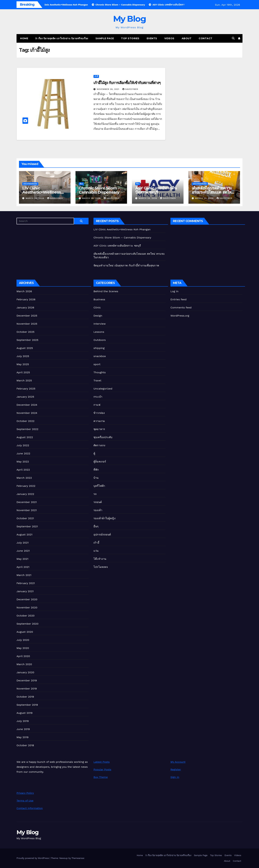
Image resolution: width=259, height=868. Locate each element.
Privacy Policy (25, 793)
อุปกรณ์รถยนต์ (102, 535)
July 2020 (23, 640)
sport (97, 364)
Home (24, 38)
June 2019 (23, 729)
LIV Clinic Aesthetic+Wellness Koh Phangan (41, 192)
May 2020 (23, 648)
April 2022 (23, 470)
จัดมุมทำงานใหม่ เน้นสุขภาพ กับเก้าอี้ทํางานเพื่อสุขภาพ (126, 265)
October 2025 (25, 332)
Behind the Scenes (106, 291)
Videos (169, 38)
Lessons (99, 332)
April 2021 (23, 567)
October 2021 (25, 518)
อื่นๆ (81, 184)
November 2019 (27, 689)
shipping (99, 348)
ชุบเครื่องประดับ (103, 437)
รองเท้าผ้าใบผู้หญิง (104, 518)
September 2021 (27, 526)
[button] (233, 38)
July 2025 (23, 356)
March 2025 (24, 380)
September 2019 (27, 705)
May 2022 (23, 462)
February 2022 (26, 486)
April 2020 (23, 656)
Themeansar (78, 858)
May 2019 (22, 737)
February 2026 (26, 299)
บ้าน (96, 478)
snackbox (100, 356)
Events (152, 38)
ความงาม (99, 421)
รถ (95, 494)
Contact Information (30, 808)
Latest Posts (102, 762)
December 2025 (27, 316)
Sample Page (105, 38)
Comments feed (181, 308)
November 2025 (27, 324)
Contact (206, 38)
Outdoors (100, 340)
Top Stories (130, 38)
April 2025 (23, 372)
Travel (97, 380)
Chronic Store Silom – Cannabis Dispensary (99, 190)
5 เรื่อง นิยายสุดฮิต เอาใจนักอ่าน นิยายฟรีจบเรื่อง (62, 38)
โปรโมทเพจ (101, 567)
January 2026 (25, 308)
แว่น (96, 551)
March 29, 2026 (35, 198)
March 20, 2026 (205, 198)
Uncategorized (30, 184)
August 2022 (25, 437)
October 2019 (25, 697)
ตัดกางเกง (99, 445)
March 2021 (24, 575)
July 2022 (23, 445)
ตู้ (94, 453)
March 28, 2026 (92, 198)
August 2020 (25, 632)
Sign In (175, 777)
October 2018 (25, 745)
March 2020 (24, 664)
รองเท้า (98, 510)
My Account (178, 762)
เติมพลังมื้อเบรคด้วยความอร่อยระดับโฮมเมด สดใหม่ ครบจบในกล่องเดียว (213, 192)
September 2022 (27, 429)
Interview (100, 324)
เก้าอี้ (96, 76)
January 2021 (25, 591)
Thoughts (100, 372)
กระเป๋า (98, 397)
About (187, 38)
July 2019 (23, 721)
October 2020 (26, 616)
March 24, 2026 (148, 198)
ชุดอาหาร (99, 429)
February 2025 (26, 389)
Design (98, 316)
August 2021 (24, 535)
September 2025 (27, 340)
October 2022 (25, 421)
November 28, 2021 (108, 89)
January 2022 (25, 494)
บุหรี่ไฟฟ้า (99, 486)
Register (176, 769)
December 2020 (27, 599)
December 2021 (27, 502)
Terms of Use (25, 801)
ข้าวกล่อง (99, 413)
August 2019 (25, 713)
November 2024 (27, 413)
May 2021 (22, 559)
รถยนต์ (98, 502)
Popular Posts (102, 769)
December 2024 (27, 405)
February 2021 (26, 583)
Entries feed (178, 299)
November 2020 (27, 607)
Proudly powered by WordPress (33, 858)
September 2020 (28, 624)
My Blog (130, 19)
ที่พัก (96, 470)
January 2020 (25, 672)
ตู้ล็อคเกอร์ (100, 462)
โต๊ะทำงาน (100, 559)
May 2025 (23, 364)
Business (99, 299)
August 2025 (25, 348)
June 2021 (23, 551)
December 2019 (27, 680)
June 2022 (23, 453)
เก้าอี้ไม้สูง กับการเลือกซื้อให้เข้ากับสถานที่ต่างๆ (127, 83)
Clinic (97, 308)
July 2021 (23, 543)
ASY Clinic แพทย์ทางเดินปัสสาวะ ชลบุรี (156, 190)
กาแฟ (97, 405)
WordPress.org (180, 316)
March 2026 (24, 291)
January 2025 (25, 397)
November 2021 (27, 510)
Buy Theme (101, 777)
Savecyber (130, 89)
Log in (174, 291)
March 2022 (24, 478)
